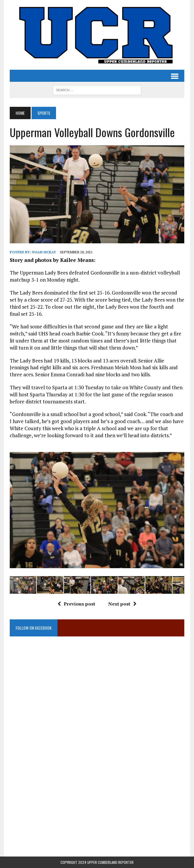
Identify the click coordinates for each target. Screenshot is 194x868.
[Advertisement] (97, 702)
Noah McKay (44, 252)
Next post (122, 604)
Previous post (76, 604)
